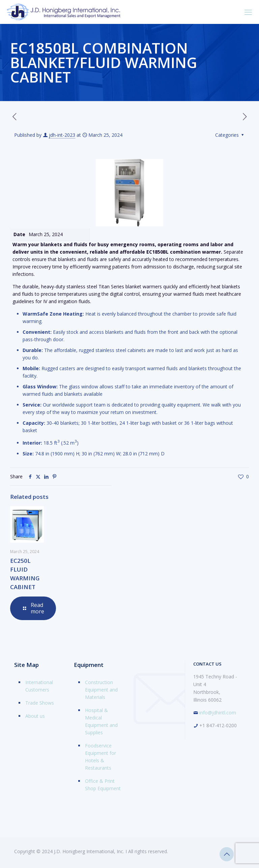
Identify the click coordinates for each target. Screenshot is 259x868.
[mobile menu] (248, 12)
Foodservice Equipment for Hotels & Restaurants (100, 757)
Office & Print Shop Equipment (103, 785)
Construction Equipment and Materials (101, 690)
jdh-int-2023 (62, 135)
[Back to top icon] (227, 854)
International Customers (39, 686)
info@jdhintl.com (218, 713)
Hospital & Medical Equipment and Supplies (101, 721)
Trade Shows (40, 703)
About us (35, 716)
